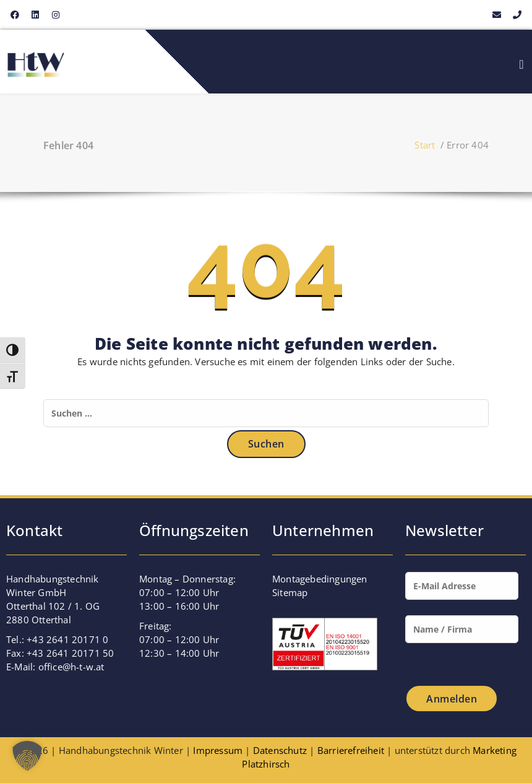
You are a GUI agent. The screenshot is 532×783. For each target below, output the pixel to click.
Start (425, 145)
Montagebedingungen (320, 579)
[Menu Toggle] (521, 64)
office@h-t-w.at (71, 667)
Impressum (218, 750)
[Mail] (462, 592)
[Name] (462, 635)
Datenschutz (280, 750)
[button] (27, 756)
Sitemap (290, 592)
